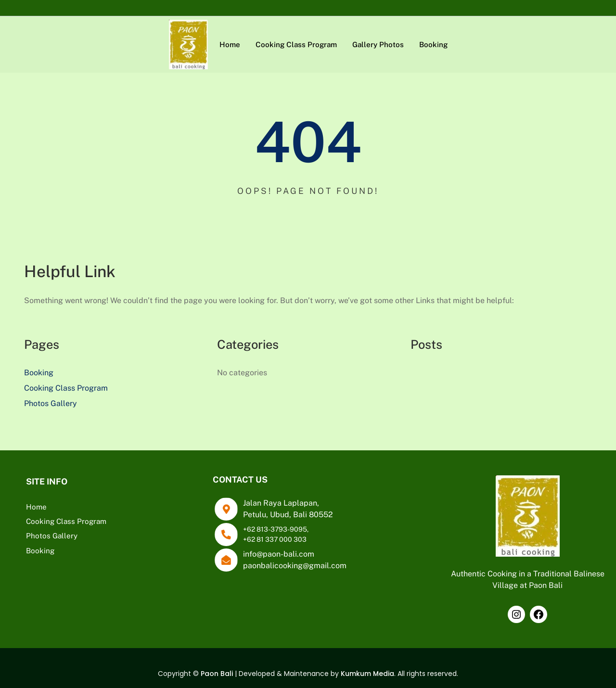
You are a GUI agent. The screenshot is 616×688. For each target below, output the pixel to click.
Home (36, 507)
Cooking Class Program (66, 388)
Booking (39, 373)
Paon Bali (217, 674)
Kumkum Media (367, 674)
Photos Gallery (51, 403)
